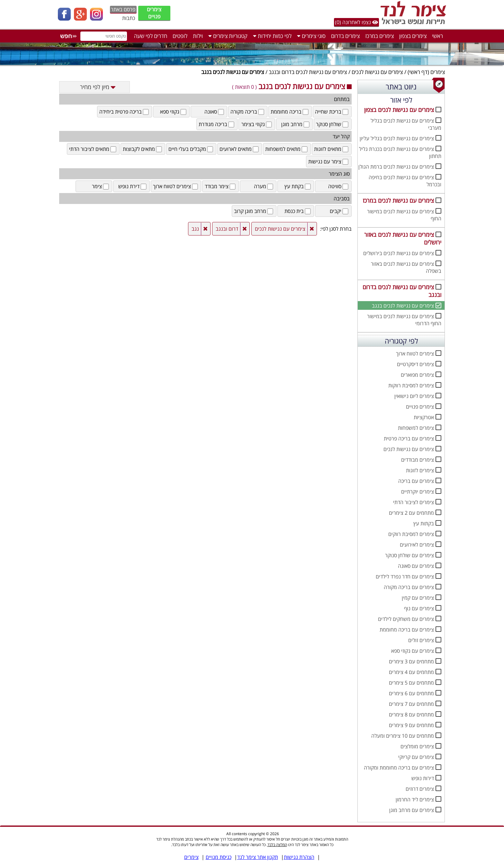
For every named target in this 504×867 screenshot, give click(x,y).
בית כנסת (298, 211)
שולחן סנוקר (333, 124)
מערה (264, 186)
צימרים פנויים (154, 13)
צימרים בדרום (345, 36)
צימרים (438, 72)
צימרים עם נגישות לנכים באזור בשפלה (406, 267)
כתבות (129, 18)
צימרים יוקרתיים (418, 492)
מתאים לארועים (240, 149)
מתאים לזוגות (332, 149)
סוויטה (339, 186)
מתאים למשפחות (287, 149)
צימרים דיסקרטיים (415, 364)
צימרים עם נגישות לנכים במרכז (398, 200)
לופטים (180, 36)
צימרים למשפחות (416, 428)
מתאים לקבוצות (143, 149)
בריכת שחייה (332, 112)
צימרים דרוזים (420, 789)
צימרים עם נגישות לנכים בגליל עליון (397, 138)
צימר (101, 186)
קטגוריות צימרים (228, 36)
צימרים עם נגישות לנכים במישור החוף (404, 215)
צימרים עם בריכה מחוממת (407, 630)
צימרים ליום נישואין (414, 396)
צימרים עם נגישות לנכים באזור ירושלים (403, 238)
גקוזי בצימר (257, 124)
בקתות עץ (424, 523)
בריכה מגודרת (217, 124)
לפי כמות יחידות (272, 36)
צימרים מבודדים (418, 460)
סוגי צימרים (311, 36)
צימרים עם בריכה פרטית (409, 438)
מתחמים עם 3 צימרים (411, 661)
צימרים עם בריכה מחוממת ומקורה (399, 768)
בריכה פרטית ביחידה (125, 112)
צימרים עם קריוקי (416, 757)
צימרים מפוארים (417, 375)
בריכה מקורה (248, 112)
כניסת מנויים (219, 857)
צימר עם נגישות (329, 161)
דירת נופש (133, 186)
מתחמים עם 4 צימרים (411, 672)
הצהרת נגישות (299, 857)
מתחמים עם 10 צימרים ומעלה (403, 736)
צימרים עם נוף (419, 608)
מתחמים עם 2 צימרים (411, 513)
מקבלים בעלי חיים (191, 149)
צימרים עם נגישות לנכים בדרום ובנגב (308, 72)
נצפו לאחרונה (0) (356, 22)
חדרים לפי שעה (151, 36)
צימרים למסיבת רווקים (411, 534)
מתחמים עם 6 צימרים (411, 693)
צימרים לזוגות (420, 470)
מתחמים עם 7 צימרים (411, 704)
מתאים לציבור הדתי (93, 149)
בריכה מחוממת (290, 112)
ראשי (437, 36)
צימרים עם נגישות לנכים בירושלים (399, 253)
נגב (195, 229)
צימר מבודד (221, 186)
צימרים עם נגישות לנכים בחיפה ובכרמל (405, 181)
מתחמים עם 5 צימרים (411, 683)
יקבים (340, 211)
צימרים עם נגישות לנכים (377, 72)
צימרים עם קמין (418, 598)
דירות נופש (423, 778)
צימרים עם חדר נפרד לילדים (405, 576)
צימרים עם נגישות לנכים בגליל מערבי (406, 124)
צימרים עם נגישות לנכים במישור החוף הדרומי (404, 320)
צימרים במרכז (379, 36)
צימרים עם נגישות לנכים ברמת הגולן (396, 167)
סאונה (215, 112)
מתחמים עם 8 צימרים (411, 715)
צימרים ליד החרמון (415, 799)
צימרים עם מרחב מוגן (412, 810)
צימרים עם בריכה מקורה (409, 587)
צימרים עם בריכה (416, 481)
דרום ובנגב (227, 229)
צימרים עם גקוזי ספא (413, 651)
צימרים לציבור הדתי (414, 502)
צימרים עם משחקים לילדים (406, 619)
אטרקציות (424, 417)
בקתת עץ (298, 186)
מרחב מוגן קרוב (254, 211)
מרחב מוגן (296, 124)
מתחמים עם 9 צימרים (411, 725)
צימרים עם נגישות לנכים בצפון (399, 110)
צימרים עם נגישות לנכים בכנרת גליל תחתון (400, 152)
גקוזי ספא (174, 112)
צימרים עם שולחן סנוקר (410, 555)
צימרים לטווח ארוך (415, 354)
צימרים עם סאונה (416, 566)
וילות (198, 36)
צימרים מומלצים (417, 746)
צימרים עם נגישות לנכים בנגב (403, 306)
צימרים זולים (421, 640)
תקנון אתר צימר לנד (258, 857)
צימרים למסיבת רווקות (411, 385)
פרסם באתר (123, 9)
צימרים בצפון (413, 36)
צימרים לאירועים (417, 545)
